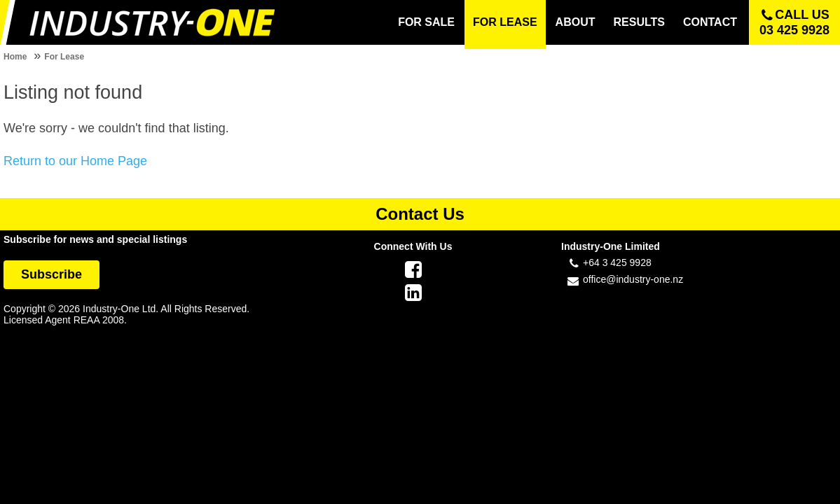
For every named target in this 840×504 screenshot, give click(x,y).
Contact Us (420, 214)
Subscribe (51, 274)
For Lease (64, 57)
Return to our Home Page (75, 161)
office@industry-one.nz (633, 279)
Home (15, 57)
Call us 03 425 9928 (794, 22)
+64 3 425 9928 (617, 262)
